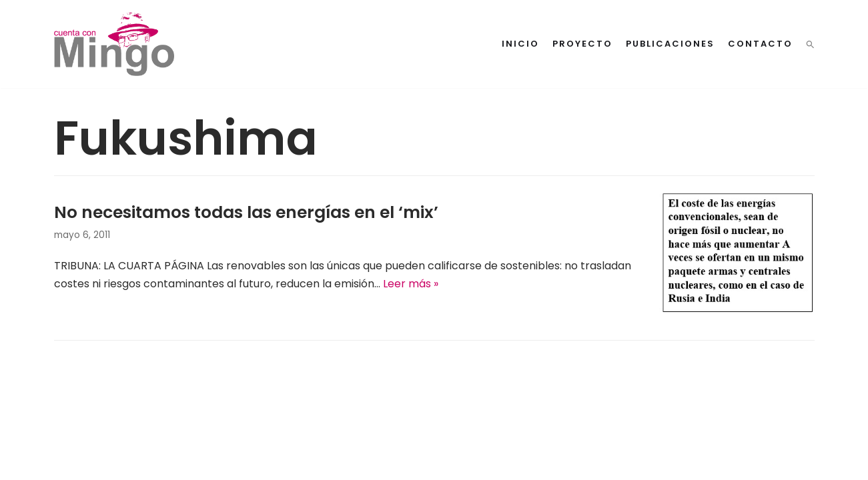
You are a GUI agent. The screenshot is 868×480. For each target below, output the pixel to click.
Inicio (520, 44)
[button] (810, 44)
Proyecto (582, 44)
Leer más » (411, 284)
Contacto (760, 44)
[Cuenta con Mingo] (114, 44)
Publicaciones (670, 44)
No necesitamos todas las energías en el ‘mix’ (246, 212)
